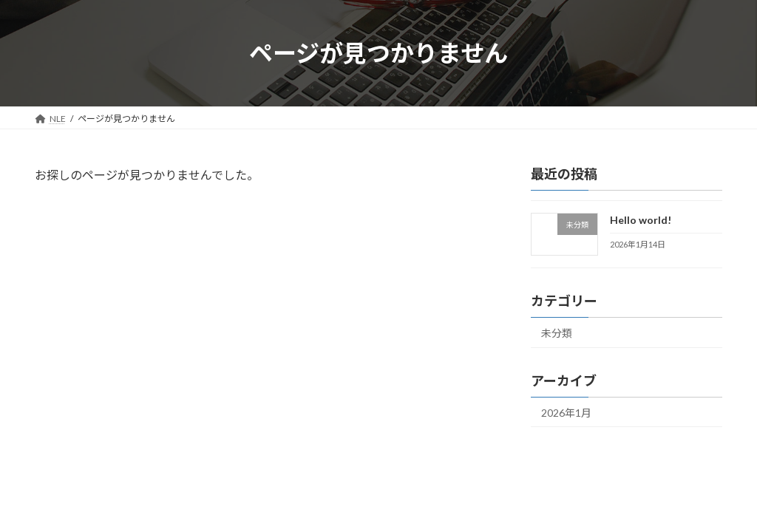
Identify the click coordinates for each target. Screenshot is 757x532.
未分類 (557, 333)
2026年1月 (566, 413)
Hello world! (641, 220)
